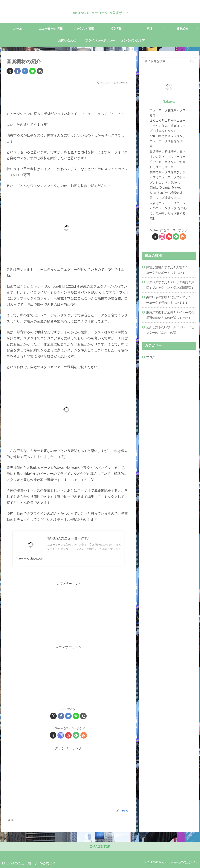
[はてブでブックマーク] (25, 71)
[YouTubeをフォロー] (68, 735)
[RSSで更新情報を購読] (84, 735)
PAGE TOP (100, 847)
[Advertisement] (68, 97)
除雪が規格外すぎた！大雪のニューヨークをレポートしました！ (170, 270)
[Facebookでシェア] (17, 71)
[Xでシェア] (10, 71)
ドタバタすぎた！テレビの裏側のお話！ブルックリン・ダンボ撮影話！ (170, 285)
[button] (40, 71)
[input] (169, 61)
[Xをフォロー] (53, 735)
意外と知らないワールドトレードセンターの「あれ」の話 (170, 330)
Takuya (169, 102)
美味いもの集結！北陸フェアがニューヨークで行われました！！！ (170, 300)
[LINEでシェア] (32, 71)
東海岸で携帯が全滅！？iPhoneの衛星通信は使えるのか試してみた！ (170, 315)
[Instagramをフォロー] (61, 735)
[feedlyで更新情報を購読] (76, 735)
